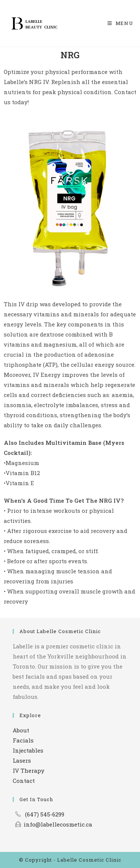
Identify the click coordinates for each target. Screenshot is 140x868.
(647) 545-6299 (45, 814)
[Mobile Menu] (120, 23)
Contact (24, 781)
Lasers (22, 760)
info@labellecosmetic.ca (58, 824)
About (21, 730)
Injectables (28, 750)
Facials (23, 740)
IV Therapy (29, 771)
